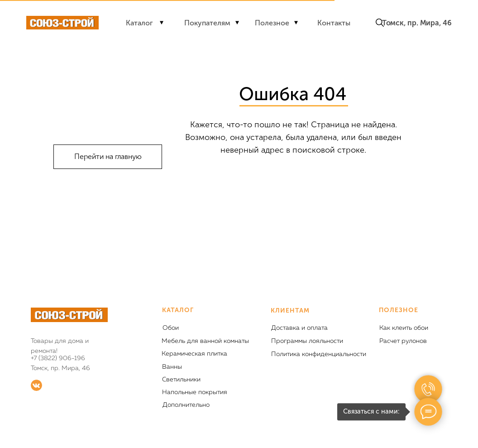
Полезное (272, 23)
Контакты (334, 23)
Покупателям (207, 23)
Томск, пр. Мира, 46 (417, 23)
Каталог (139, 23)
